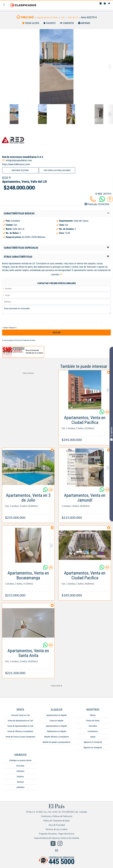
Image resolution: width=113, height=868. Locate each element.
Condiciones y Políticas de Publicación (57, 818)
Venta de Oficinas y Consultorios (20, 733)
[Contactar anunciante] (107, 415)
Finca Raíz (20, 768)
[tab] (56, 215)
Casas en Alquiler (57, 722)
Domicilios (93, 728)
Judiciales (20, 789)
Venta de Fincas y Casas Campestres (20, 739)
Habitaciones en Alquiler (57, 733)
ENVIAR (57, 335)
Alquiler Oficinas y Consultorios (57, 739)
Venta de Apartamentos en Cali (20, 722)
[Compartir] (110, 4)
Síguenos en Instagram (93, 749)
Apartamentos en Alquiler (57, 717)
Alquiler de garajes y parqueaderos (57, 744)
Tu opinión (111, 434)
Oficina (93, 717)
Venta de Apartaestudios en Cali (20, 728)
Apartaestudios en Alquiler (57, 728)
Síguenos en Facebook (93, 744)
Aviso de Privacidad (57, 827)
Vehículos (20, 773)
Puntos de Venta (93, 722)
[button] (56, 215)
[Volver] (4, 5)
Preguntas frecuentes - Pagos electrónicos (57, 836)
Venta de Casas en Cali (20, 717)
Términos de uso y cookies (57, 831)
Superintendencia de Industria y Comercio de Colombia (57, 840)
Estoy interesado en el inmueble (57, 312)
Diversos (20, 784)
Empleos (20, 778)
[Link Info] (85, 429)
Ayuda (93, 739)
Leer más (55, 276)
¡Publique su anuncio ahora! (20, 762)
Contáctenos (93, 733)
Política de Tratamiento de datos (25, 342)
